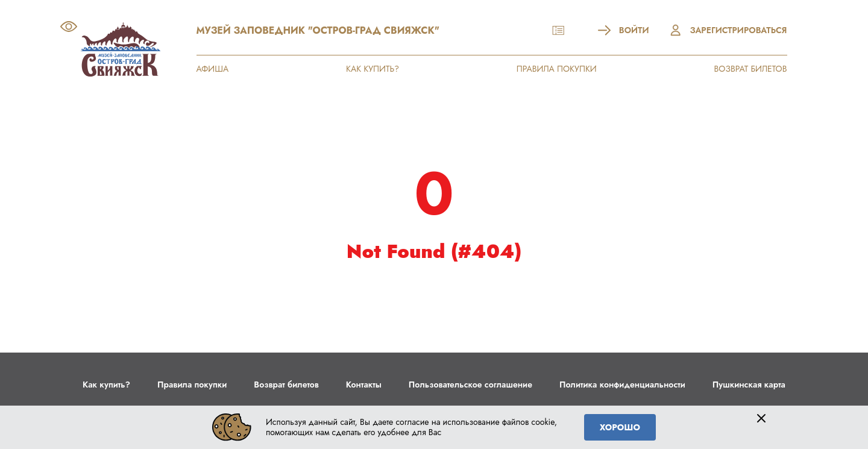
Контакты (364, 385)
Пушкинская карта (749, 385)
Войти (623, 30)
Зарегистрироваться (728, 30)
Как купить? (106, 385)
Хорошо (620, 427)
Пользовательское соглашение (470, 385)
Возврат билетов (286, 385)
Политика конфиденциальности (622, 385)
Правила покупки (192, 385)
